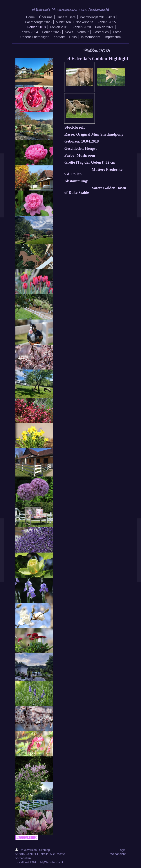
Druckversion (26, 850)
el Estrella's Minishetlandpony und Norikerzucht (70, 9)
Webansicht (118, 854)
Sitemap (45, 850)
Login (122, 850)
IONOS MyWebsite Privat (46, 862)
